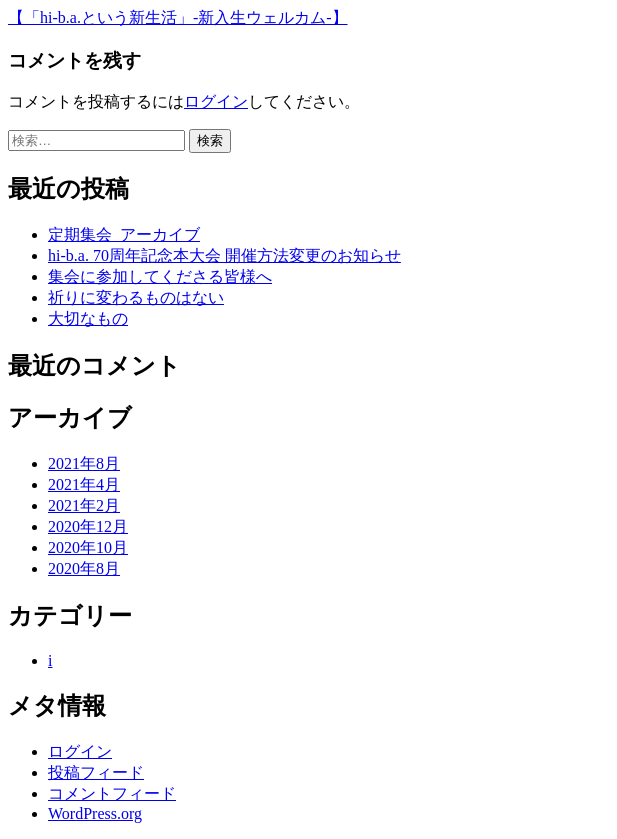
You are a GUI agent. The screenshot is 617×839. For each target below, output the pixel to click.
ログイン (216, 101)
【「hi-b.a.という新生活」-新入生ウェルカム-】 (178, 17)
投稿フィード (96, 772)
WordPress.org (95, 813)
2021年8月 (84, 463)
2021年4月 (84, 484)
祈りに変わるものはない (136, 297)
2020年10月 (88, 547)
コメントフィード (112, 793)
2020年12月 (88, 526)
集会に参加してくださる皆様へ (160, 276)
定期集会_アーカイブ (124, 234)
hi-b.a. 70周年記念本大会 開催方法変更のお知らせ (224, 255)
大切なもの (88, 318)
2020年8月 (84, 568)
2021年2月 (84, 505)
